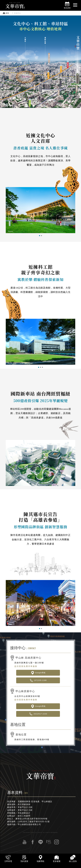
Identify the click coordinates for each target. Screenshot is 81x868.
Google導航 (38, 673)
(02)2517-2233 (38, 714)
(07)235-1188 (38, 680)
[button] (40, 236)
